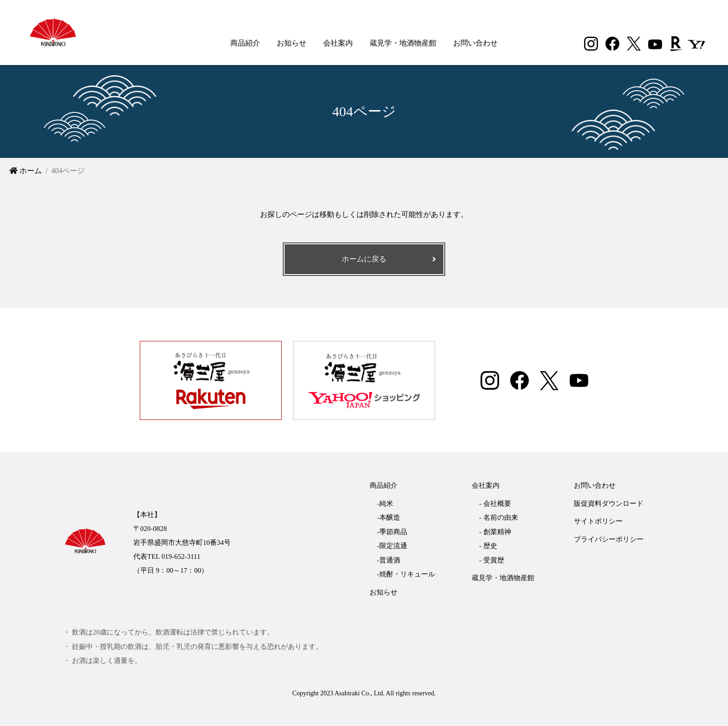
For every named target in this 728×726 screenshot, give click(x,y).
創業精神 (497, 532)
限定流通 (393, 546)
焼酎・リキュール (407, 574)
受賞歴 (494, 560)
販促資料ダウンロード (609, 504)
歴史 (490, 546)
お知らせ (292, 43)
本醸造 (390, 517)
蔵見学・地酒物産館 (403, 43)
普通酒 (390, 560)
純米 (386, 504)
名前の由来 (501, 517)
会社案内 (338, 43)
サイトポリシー (598, 521)
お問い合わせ (475, 43)
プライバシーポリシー (609, 539)
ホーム (26, 171)
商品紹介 (245, 43)
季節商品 (393, 532)
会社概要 (497, 504)
